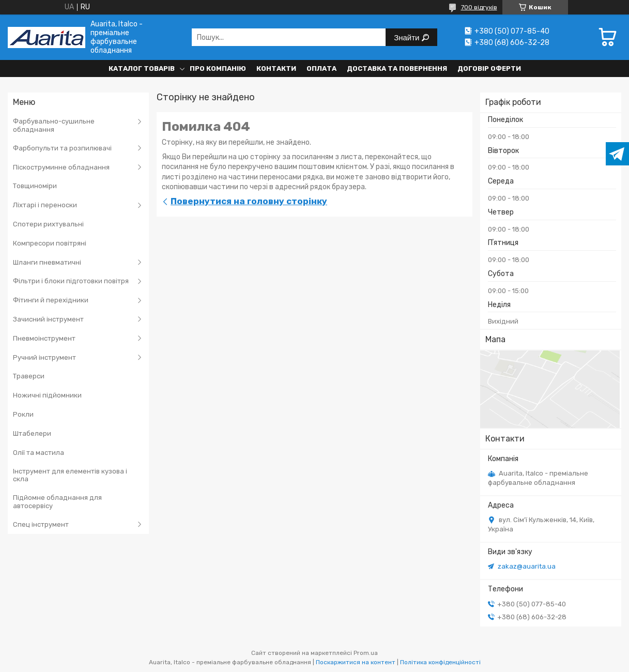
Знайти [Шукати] (408, 37)
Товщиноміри (35, 186)
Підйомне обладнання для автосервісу (57, 502)
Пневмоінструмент (44, 338)
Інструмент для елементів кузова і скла (70, 475)
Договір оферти (489, 68)
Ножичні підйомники (47, 395)
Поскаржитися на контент (356, 662)
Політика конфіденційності (440, 662)
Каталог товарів (142, 68)
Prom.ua (366, 653)
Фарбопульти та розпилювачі (62, 148)
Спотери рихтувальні (48, 224)
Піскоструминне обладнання (61, 167)
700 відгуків (479, 7)
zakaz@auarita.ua (527, 566)
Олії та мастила (39, 453)
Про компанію (218, 68)
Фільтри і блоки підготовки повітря (71, 281)
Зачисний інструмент (48, 319)
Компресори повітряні (50, 243)
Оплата (321, 68)
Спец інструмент (41, 524)
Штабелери (32, 433)
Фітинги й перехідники (51, 300)
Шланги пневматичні (47, 262)
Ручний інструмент (44, 357)
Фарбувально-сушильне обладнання (54, 125)
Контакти (276, 68)
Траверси (29, 376)
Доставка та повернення (397, 68)
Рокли (23, 414)
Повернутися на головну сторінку (249, 201)
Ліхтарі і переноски (45, 205)
